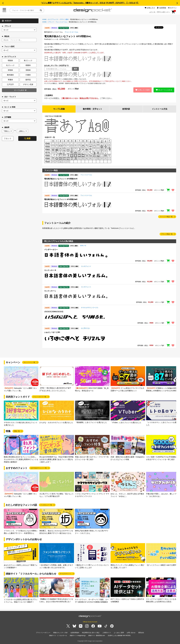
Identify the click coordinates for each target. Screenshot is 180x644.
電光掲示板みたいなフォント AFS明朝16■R (61, 199)
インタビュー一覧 (46, 505)
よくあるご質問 (119, 633)
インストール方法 (160, 109)
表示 (75, 69)
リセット (8, 138)
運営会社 (141, 633)
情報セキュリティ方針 (60, 633)
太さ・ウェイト (9, 97)
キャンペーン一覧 (29, 362)
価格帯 (6, 127)
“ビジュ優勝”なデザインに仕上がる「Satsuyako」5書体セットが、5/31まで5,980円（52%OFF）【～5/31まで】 (90, 3)
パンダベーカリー (51, 250)
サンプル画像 (59, 109)
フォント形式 (8, 46)
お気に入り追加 (143, 90)
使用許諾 (126, 109)
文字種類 (6, 117)
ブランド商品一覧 (167, 234)
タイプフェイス (53, 19)
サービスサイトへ (65, 574)
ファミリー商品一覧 (166, 217)
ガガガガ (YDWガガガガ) (54, 312)
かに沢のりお (85, 328)
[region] (109, 74)
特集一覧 (17, 431)
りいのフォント (86, 266)
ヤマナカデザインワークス (90, 308)
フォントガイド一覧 (40, 397)
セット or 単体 (9, 107)
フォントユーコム (61, 22)
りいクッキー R (50, 270)
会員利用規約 (75, 633)
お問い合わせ (131, 633)
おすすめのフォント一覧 (39, 468)
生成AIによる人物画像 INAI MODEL (119, 635)
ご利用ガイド (107, 633)
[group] (21, 379)
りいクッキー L (50, 291)
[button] (3, 3)
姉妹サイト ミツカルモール (58, 635)
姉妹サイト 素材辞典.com (97, 635)
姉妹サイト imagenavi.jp (78, 635)
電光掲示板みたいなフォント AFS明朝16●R (61, 179)
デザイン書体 (64, 19)
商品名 (6, 36)
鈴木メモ (83, 246)
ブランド (6, 26)
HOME (44, 19)
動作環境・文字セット (93, 109)
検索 (27, 138)
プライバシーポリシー (43, 633)
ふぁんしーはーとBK (52, 332)
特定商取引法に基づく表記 (91, 633)
